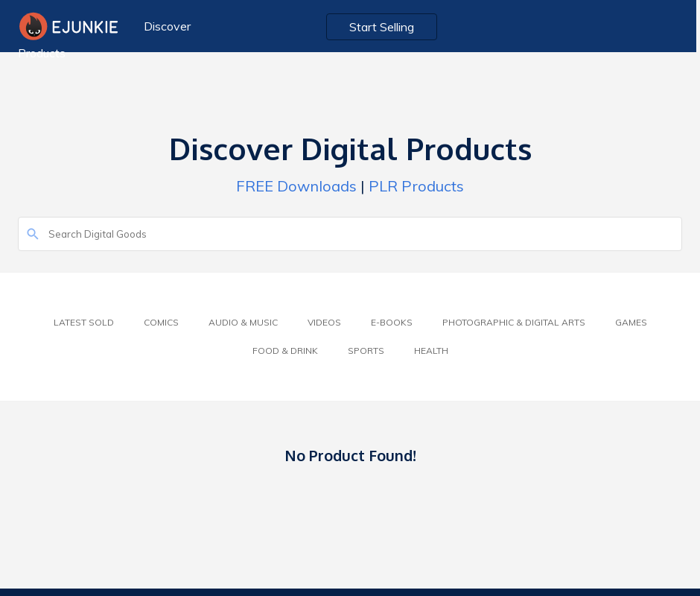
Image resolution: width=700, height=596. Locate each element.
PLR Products (416, 186)
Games (631, 322)
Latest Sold (84, 322)
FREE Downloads (296, 186)
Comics (161, 322)
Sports (366, 351)
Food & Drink (285, 351)
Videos (324, 322)
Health (431, 351)
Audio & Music (243, 322)
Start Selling (385, 27)
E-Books (392, 322)
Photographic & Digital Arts (514, 322)
